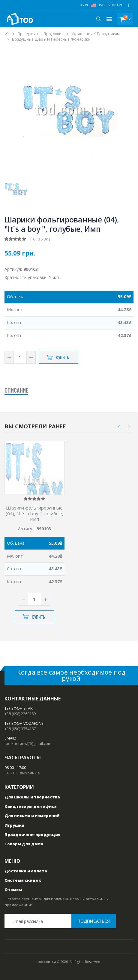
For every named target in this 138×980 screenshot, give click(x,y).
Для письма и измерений (32, 816)
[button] (99, 19)
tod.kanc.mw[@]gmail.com (28, 743)
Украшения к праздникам (96, 34)
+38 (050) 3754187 (20, 729)
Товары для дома (24, 844)
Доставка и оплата (26, 871)
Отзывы (13, 890)
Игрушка (14, 825)
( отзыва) (40, 239)
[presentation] (119, 427)
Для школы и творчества (32, 797)
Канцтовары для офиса (31, 806)
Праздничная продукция (40, 34)
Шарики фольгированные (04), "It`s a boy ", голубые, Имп (34, 513)
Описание (16, 390)
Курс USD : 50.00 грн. (102, 5)
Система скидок (23, 880)
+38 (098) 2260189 (20, 714)
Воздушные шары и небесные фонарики (51, 39)
